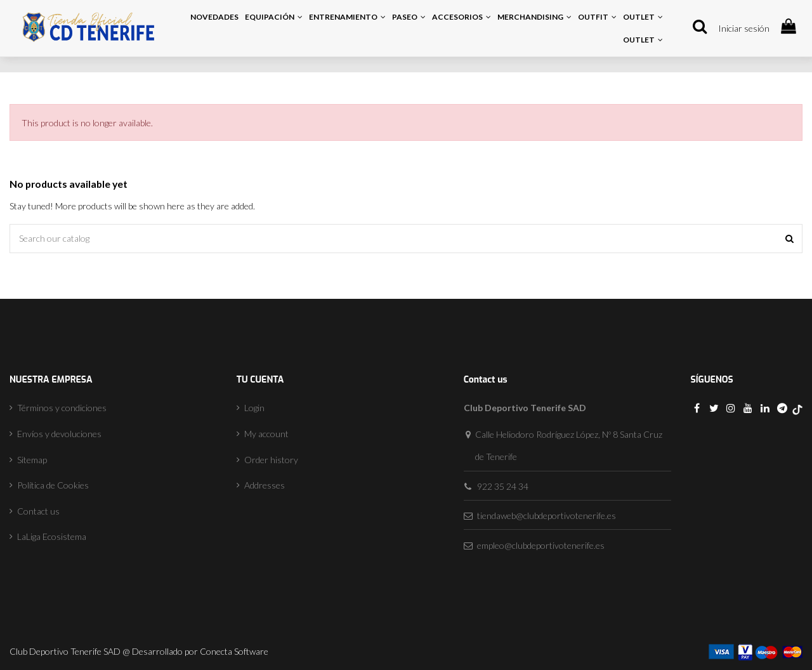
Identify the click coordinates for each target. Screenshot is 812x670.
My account (266, 434)
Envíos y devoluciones (59, 434)
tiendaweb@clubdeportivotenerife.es (547, 516)
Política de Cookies (53, 485)
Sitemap (32, 460)
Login (254, 408)
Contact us (38, 511)
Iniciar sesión (744, 28)
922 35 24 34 (503, 486)
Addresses (265, 485)
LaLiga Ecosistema (52, 536)
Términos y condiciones (62, 408)
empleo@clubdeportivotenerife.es (541, 545)
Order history (271, 460)
